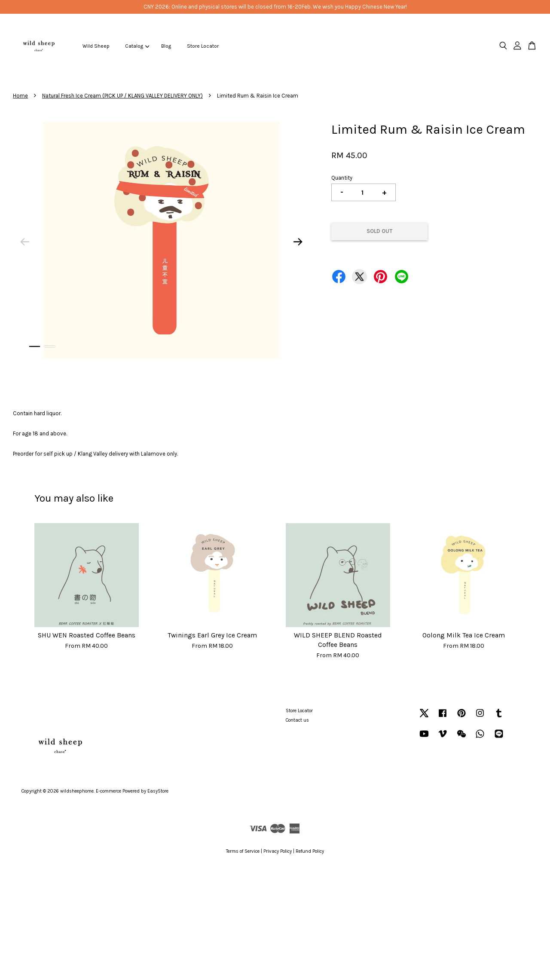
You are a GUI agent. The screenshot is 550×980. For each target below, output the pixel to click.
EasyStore (158, 791)
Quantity (342, 178)
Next (298, 242)
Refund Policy (310, 851)
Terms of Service (243, 851)
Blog (166, 46)
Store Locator (203, 46)
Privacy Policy (278, 851)
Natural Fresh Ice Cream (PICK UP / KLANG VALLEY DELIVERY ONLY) (122, 96)
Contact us (297, 720)
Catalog (137, 46)
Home (20, 96)
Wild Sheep (96, 46)
